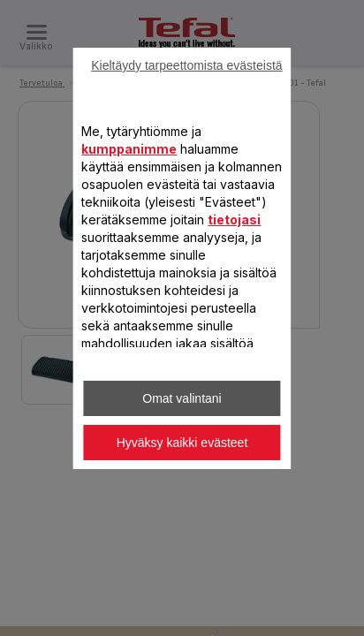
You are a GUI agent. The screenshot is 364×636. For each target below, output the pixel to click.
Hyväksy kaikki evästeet (182, 443)
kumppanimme (129, 149)
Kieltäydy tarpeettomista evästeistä (186, 65)
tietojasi (234, 220)
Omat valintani (182, 398)
